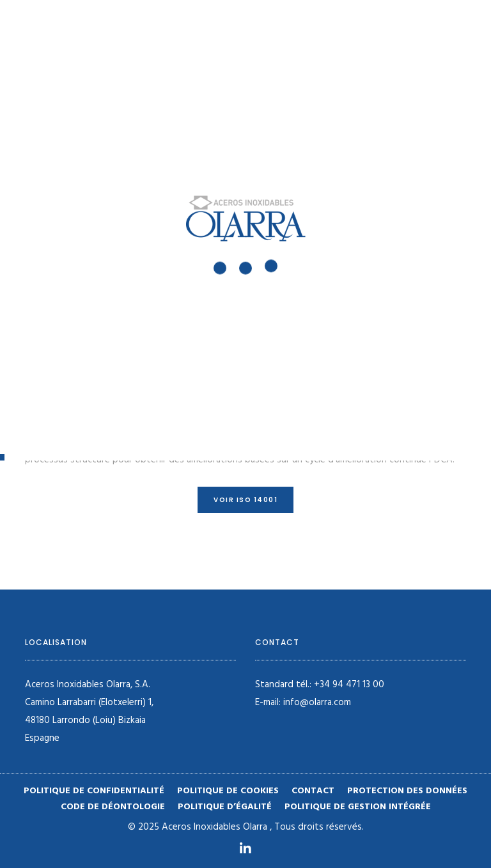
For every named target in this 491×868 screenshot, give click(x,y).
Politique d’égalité (225, 807)
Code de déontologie (113, 807)
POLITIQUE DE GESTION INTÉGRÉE (358, 807)
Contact (313, 791)
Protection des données (407, 791)
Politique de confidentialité (94, 791)
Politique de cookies (228, 791)
